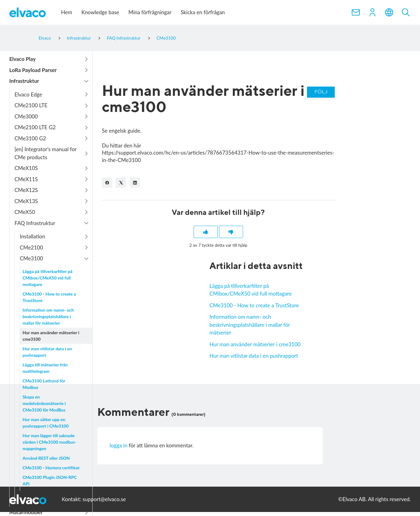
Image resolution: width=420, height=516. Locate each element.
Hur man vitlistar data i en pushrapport (254, 356)
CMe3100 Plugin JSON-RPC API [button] (50, 480)
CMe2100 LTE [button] (31, 105)
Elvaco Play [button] (22, 59)
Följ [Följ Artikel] (321, 92)
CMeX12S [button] (26, 190)
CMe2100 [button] (31, 247)
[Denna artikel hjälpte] (205, 232)
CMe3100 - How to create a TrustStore (254, 306)
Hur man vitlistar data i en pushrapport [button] (47, 352)
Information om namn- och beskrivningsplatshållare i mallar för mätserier (250, 325)
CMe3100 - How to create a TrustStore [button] (49, 297)
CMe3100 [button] (31, 258)
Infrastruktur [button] (24, 81)
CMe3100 (166, 38)
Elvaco (45, 38)
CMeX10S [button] (26, 168)
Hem (67, 12)
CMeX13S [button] (26, 201)
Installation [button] (32, 236)
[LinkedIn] (135, 183)
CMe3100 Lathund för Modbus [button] (44, 384)
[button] (372, 12)
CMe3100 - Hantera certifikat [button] (51, 468)
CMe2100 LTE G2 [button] (35, 127)
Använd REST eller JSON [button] (46, 458)
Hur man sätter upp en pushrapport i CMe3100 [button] (46, 423)
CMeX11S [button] (26, 179)
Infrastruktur (79, 38)
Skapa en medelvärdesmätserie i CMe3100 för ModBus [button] (44, 403)
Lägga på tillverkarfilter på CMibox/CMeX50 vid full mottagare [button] (48, 278)
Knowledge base (100, 12)
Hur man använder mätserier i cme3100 (255, 345)
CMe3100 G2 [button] (30, 138)
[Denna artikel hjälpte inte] (231, 232)
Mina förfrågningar (150, 12)
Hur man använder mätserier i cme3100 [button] (51, 336)
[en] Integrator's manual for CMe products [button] (46, 153)
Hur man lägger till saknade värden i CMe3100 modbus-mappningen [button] (49, 442)
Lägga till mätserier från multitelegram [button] (45, 368)
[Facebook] (107, 183)
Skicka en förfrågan (203, 12)
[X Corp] (121, 183)
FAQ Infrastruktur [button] (35, 223)
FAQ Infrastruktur (124, 38)
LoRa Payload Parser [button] (33, 70)
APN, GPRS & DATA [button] (43, 496)
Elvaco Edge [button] (28, 94)
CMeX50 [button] (25, 212)
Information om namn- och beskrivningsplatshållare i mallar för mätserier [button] (48, 316)
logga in (119, 446)
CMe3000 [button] (26, 116)
